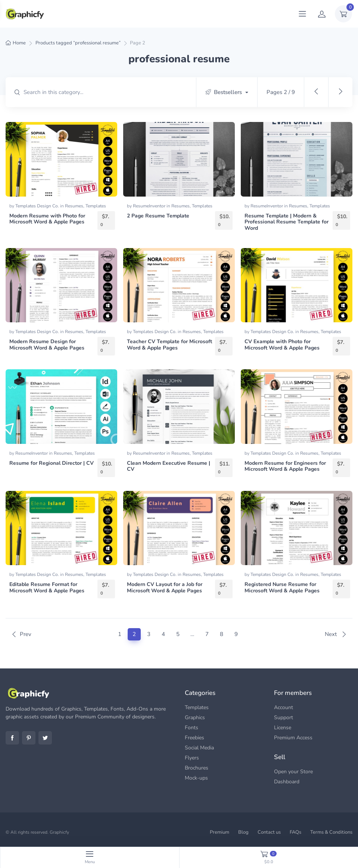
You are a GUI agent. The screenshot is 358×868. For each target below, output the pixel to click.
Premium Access (293, 738)
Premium (220, 832)
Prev (21, 634)
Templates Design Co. (38, 206)
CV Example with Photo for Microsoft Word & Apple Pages (282, 345)
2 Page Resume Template (158, 216)
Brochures (197, 768)
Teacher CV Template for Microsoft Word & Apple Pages (169, 345)
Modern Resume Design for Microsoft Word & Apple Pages (47, 345)
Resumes (74, 206)
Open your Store (293, 772)
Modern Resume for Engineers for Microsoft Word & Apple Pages (285, 466)
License (283, 728)
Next (336, 634)
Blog (243, 832)
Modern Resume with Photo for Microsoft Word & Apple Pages (47, 219)
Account (284, 707)
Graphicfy (59, 832)
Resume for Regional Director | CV (52, 463)
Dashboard (287, 782)
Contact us (269, 832)
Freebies (194, 738)
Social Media (199, 748)
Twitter (45, 738)
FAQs (295, 832)
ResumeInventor (150, 206)
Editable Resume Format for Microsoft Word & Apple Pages (47, 587)
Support (284, 717)
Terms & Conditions (331, 832)
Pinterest (29, 738)
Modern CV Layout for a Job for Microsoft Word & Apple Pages (165, 587)
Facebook (12, 738)
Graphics (195, 717)
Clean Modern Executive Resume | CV (169, 466)
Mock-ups (196, 778)
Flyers (192, 758)
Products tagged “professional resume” (78, 43)
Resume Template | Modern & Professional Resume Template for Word (287, 222)
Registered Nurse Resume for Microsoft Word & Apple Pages (282, 587)
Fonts (192, 728)
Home (19, 43)
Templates (96, 206)
